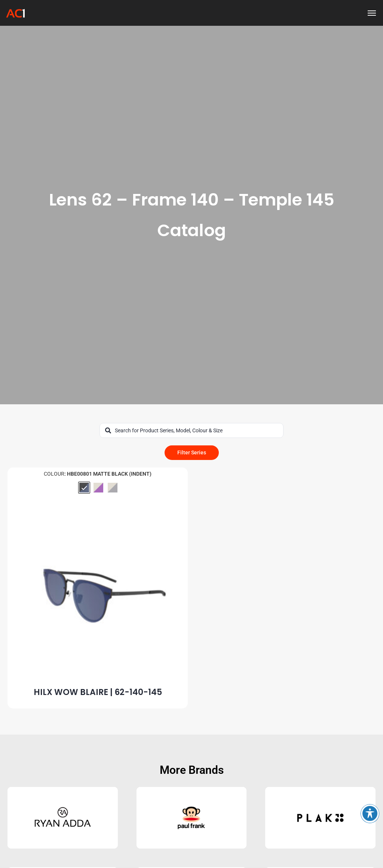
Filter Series (192, 452)
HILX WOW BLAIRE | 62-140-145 (98, 692)
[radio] (84, 488)
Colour (54, 474)
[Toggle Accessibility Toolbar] (370, 813)
